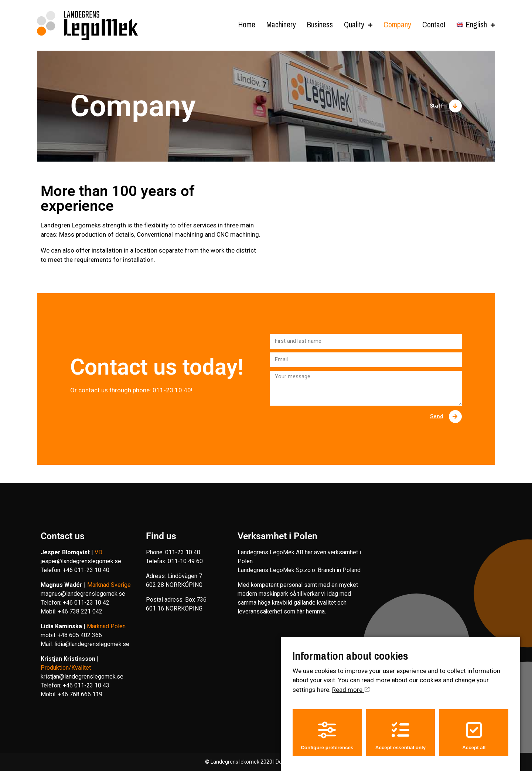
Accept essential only (400, 729)
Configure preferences (327, 729)
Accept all (474, 729)
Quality (354, 25)
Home (247, 25)
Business (320, 25)
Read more (351, 683)
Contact (434, 25)
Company (395, 25)
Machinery (281, 25)
